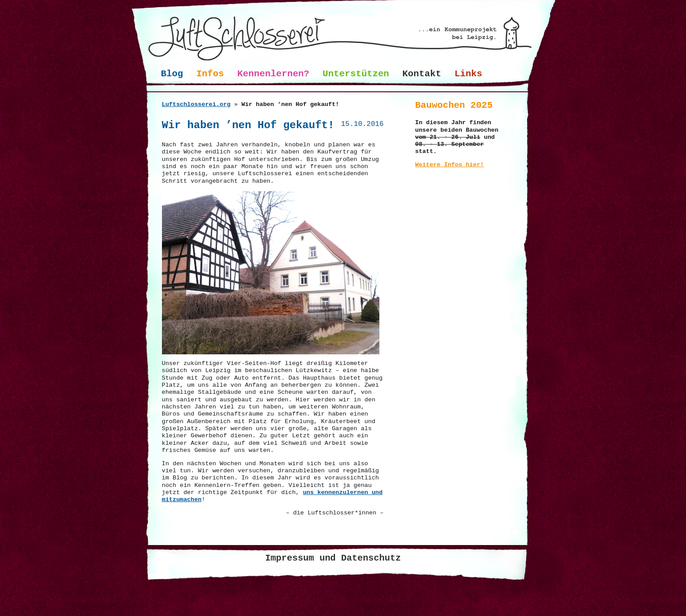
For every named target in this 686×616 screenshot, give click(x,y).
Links (468, 74)
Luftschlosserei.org (196, 104)
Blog (172, 74)
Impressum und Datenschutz (333, 558)
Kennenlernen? (273, 74)
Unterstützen (356, 74)
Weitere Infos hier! (450, 165)
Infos (210, 74)
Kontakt (422, 74)
